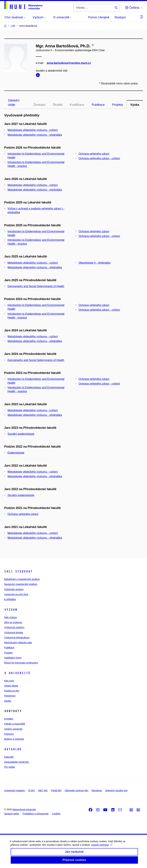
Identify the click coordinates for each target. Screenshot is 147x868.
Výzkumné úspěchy (14, 627)
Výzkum (11, 610)
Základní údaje (14, 103)
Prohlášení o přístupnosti (36, 814)
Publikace (98, 105)
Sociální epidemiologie (21, 434)
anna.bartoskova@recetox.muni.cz (69, 63)
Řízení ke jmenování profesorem (21, 663)
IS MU (32, 790)
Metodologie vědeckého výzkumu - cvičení (33, 130)
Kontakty (9, 719)
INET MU (43, 790)
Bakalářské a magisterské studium (22, 579)
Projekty (117, 105)
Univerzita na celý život (16, 594)
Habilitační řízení (13, 658)
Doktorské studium (14, 589)
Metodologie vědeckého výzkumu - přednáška (35, 135)
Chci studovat (18, 571)
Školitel (58, 105)
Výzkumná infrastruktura (17, 638)
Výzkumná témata (14, 633)
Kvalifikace (77, 105)
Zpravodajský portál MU (17, 762)
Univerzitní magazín (15, 790)
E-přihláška (10, 599)
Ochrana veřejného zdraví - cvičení (99, 158)
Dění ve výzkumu (13, 622)
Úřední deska (11, 686)
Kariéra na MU (12, 691)
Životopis (39, 105)
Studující (120, 17)
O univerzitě (17, 673)
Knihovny (9, 734)
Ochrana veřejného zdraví (94, 154)
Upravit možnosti (102, 848)
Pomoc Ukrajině (99, 17)
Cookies (56, 814)
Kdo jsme (9, 681)
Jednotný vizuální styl (116, 790)
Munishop (97, 790)
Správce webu (12, 814)
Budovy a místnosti (14, 739)
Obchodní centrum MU (77, 790)
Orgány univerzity (13, 729)
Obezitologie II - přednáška (95, 263)
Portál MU (56, 790)
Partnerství (10, 696)
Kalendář (9, 757)
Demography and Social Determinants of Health (36, 286)
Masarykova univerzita (24, 809)
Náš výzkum (11, 617)
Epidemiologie (16, 453)
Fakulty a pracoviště (15, 724)
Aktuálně (13, 749)
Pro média (10, 767)
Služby (8, 701)
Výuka (135, 105)
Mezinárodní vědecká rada (18, 643)
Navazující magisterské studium (21, 584)
